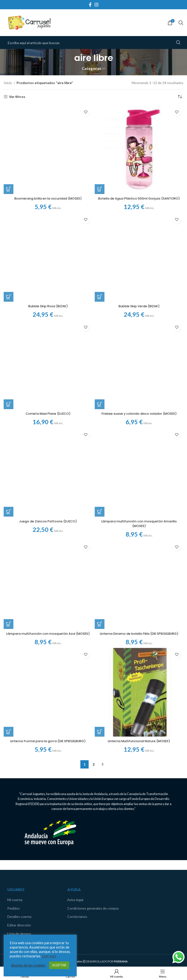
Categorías (92, 69)
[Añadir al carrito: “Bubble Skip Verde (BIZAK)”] (100, 218)
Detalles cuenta (19, 754)
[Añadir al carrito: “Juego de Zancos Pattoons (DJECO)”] (9, 350)
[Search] (181, 23)
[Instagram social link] (96, 5)
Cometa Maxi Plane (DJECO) (48, 251)
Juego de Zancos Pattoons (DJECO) (48, 359)
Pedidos (14, 746)
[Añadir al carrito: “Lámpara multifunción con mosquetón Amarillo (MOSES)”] (100, 266)
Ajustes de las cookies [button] (28, 965)
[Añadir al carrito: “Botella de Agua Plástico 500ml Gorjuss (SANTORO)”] (100, 189)
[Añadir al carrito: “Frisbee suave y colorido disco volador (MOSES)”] (100, 242)
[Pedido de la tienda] (180, 97)
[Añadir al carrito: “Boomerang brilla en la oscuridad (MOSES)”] (9, 106)
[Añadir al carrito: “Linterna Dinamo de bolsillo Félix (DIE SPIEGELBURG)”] (100, 374)
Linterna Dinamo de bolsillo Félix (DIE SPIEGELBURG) (139, 385)
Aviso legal (75, 737)
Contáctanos (77, 754)
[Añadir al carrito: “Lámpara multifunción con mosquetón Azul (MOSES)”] (9, 457)
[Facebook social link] (90, 5)
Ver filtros (17, 97)
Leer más (49, 956)
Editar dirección (19, 763)
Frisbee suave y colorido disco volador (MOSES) (139, 251)
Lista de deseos (19, 771)
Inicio (8, 83)
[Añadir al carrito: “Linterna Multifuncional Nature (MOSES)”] (100, 569)
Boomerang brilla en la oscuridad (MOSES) (48, 115)
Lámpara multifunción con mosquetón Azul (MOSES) (48, 469)
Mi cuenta (15, 737)
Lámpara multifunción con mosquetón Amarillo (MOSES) (139, 278)
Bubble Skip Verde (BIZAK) (139, 227)
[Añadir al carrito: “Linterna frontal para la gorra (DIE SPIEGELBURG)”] (9, 486)
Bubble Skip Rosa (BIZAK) (48, 227)
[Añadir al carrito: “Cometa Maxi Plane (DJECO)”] (9, 242)
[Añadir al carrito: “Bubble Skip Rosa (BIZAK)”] (9, 218)
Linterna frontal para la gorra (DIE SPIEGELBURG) (48, 495)
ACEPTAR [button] (59, 965)
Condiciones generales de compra (93, 746)
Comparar (15, 780)
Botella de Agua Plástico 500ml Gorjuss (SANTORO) (139, 201)
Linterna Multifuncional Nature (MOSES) (139, 579)
